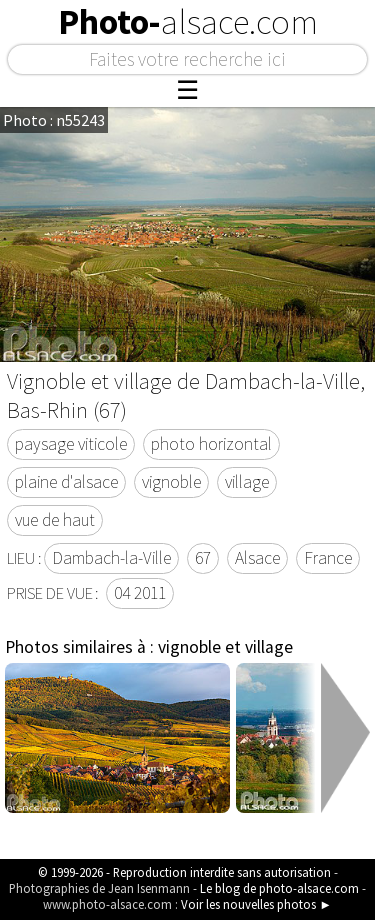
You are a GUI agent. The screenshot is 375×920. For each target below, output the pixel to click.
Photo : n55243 (54, 120)
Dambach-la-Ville (111, 558)
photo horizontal (211, 444)
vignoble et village (225, 647)
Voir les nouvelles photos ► (256, 904)
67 (203, 558)
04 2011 (140, 593)
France (328, 558)
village (247, 482)
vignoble (171, 482)
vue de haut (55, 520)
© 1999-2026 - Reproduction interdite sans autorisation (184, 872)
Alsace (257, 558)
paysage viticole (71, 444)
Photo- (188, 22)
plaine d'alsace (66, 482)
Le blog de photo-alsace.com (279, 888)
